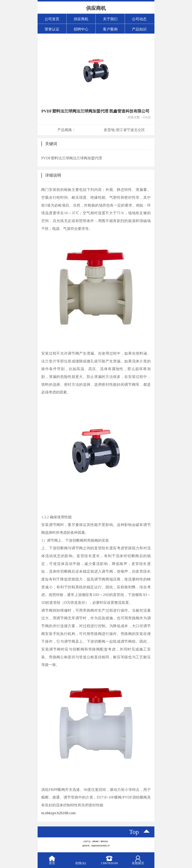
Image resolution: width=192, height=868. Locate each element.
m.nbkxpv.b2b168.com (58, 813)
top (134, 832)
